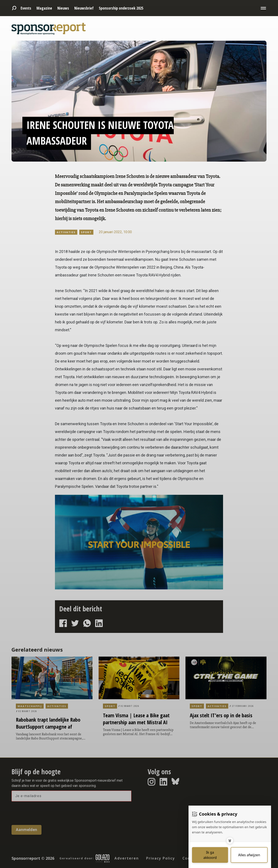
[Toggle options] (230, 841)
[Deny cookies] (249, 855)
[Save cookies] (210, 855)
